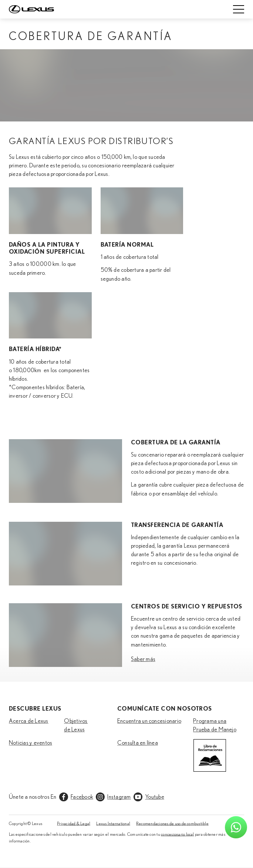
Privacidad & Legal (74, 824)
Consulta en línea (138, 743)
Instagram (119, 797)
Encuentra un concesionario (149, 721)
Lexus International (113, 824)
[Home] (31, 9)
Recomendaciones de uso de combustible (172, 824)
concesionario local (178, 834)
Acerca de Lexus (29, 721)
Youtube (155, 797)
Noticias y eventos (31, 743)
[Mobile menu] (239, 9)
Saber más (143, 659)
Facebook (82, 797)
